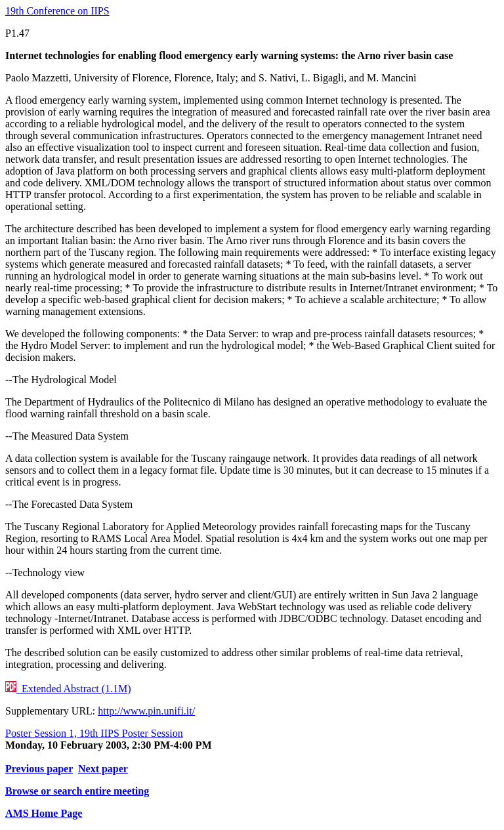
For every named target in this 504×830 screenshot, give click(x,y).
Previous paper (39, 769)
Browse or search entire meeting (77, 791)
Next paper (103, 769)
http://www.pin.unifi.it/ (146, 711)
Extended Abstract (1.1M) (68, 689)
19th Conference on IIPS (57, 11)
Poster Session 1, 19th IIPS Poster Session (94, 733)
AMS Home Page (44, 813)
